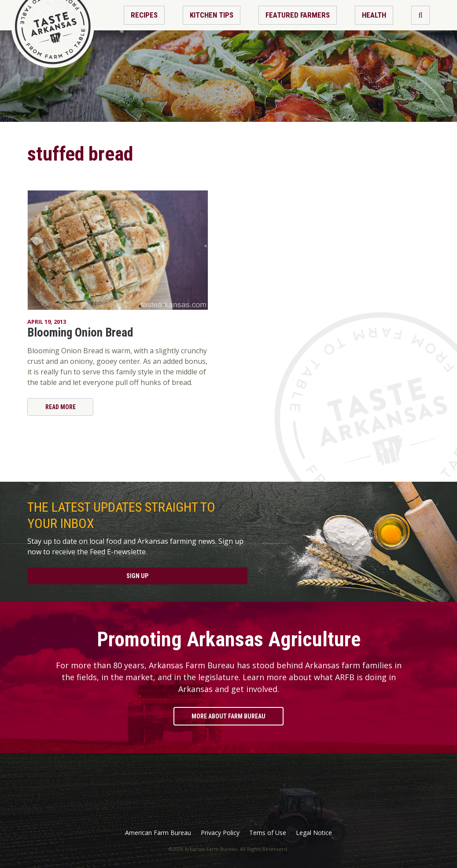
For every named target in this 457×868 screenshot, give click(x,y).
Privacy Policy (220, 833)
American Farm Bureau (158, 833)
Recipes (144, 15)
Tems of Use (268, 833)
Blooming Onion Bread (80, 333)
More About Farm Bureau (228, 716)
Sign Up (137, 576)
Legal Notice (314, 833)
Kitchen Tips (212, 15)
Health (374, 15)
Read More (61, 407)
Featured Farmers (298, 15)
